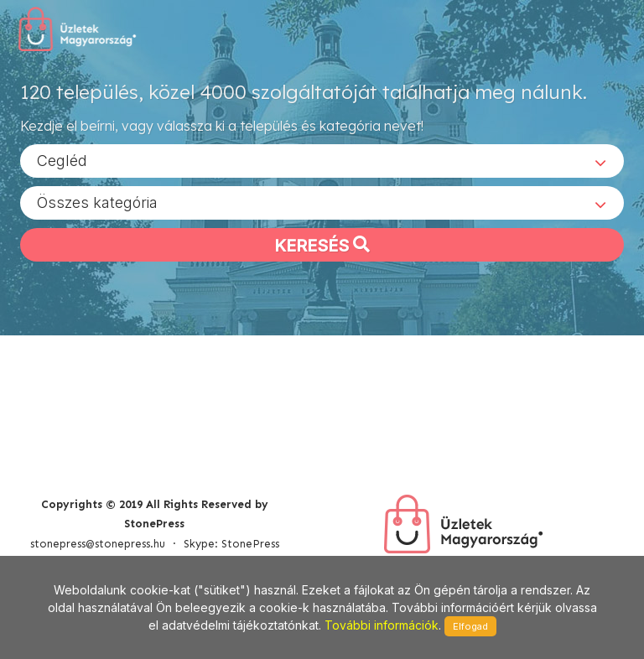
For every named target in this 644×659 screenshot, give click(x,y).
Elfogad (470, 626)
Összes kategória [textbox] (97, 202)
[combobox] (322, 160)
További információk (382, 625)
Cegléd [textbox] (62, 160)
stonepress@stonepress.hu (98, 544)
